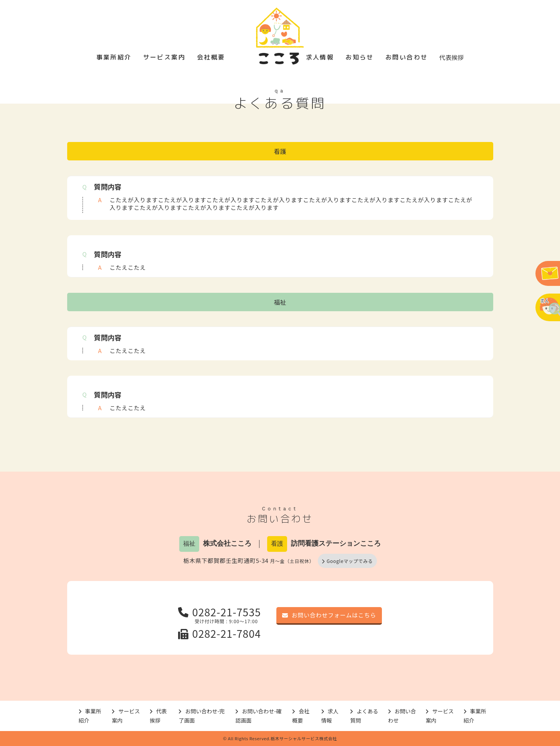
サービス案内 (164, 57)
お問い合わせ (406, 57)
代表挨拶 (451, 57)
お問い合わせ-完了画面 (202, 716)
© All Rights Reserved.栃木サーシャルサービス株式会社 (280, 738)
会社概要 (211, 57)
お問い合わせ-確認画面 (258, 716)
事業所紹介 (114, 57)
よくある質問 (364, 716)
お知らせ (360, 57)
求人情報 (320, 57)
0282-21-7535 (220, 612)
